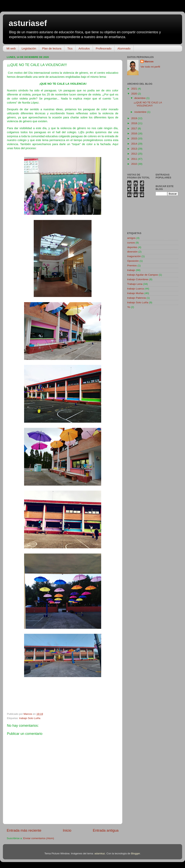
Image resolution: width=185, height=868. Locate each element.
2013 (135, 149)
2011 (135, 159)
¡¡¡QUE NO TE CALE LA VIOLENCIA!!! (148, 104)
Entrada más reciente (24, 830)
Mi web (11, 48)
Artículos (84, 48)
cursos (131, 243)
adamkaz (100, 853)
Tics (70, 48)
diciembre (140, 98)
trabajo (131, 270)
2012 (135, 154)
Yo (129, 307)
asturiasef (28, 23)
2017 (135, 128)
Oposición (133, 261)
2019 (135, 118)
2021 (135, 89)
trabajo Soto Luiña (30, 718)
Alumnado (124, 48)
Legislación (29, 48)
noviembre (141, 112)
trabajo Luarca (135, 289)
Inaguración (134, 256)
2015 (135, 138)
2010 (135, 164)
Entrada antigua (106, 830)
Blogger (135, 853)
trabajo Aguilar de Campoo (143, 275)
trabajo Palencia (137, 298)
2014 (135, 144)
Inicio (67, 830)
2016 (135, 133)
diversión (132, 252)
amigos (131, 238)
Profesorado (104, 48)
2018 (135, 123)
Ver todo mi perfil (150, 67)
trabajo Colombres (138, 279)
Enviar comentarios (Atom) (39, 838)
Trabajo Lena (135, 284)
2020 (135, 94)
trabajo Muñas (135, 293)
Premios (132, 266)
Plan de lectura (52, 48)
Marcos (149, 61)
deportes (132, 247)
